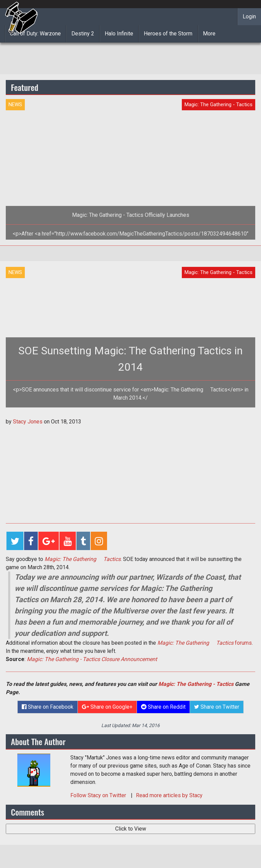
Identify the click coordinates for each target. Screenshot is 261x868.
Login (249, 17)
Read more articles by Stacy (169, 795)
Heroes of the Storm (168, 34)
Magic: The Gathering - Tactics (196, 684)
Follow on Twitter (99, 795)
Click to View (131, 829)
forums (205, 643)
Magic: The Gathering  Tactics (83, 559)
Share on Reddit (163, 707)
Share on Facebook (48, 707)
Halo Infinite (119, 34)
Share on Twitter (217, 707)
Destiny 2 (83, 34)
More (209, 34)
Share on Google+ (107, 707)
